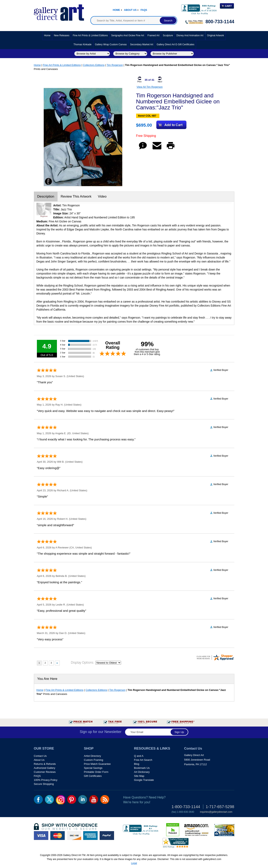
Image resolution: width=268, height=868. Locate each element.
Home (116, 10)
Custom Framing (94, 760)
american (90, 836)
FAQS (37, 776)
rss (105, 799)
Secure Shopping (44, 784)
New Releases (62, 35)
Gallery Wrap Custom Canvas (111, 44)
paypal (107, 836)
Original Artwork (216, 35)
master (58, 836)
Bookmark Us (142, 768)
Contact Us (40, 756)
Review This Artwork (76, 196)
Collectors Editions (94, 65)
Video (102, 196)
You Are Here (47, 679)
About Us (130, 10)
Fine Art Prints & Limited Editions (90, 35)
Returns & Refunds (45, 764)
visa (41, 836)
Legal (134, 863)
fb (38, 799)
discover (74, 836)
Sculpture (168, 35)
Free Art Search (143, 760)
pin (72, 799)
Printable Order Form (96, 772)
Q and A (139, 756)
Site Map (139, 776)
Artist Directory (93, 756)
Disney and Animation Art (190, 35)
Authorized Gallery (45, 768)
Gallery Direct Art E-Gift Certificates (175, 44)
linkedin (83, 799)
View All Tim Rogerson (150, 87)
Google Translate (144, 780)
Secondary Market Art (142, 44)
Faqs (144, 10)
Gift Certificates (93, 776)
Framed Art (153, 35)
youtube (94, 799)
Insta (61, 800)
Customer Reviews (45, 772)
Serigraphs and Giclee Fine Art (128, 35)
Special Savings (93, 768)
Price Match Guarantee (97, 764)
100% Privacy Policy (46, 780)
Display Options (82, 662)
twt (49, 799)
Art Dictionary (142, 772)
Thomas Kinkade (83, 44)
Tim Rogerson (115, 65)
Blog (137, 764)
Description (46, 196)
